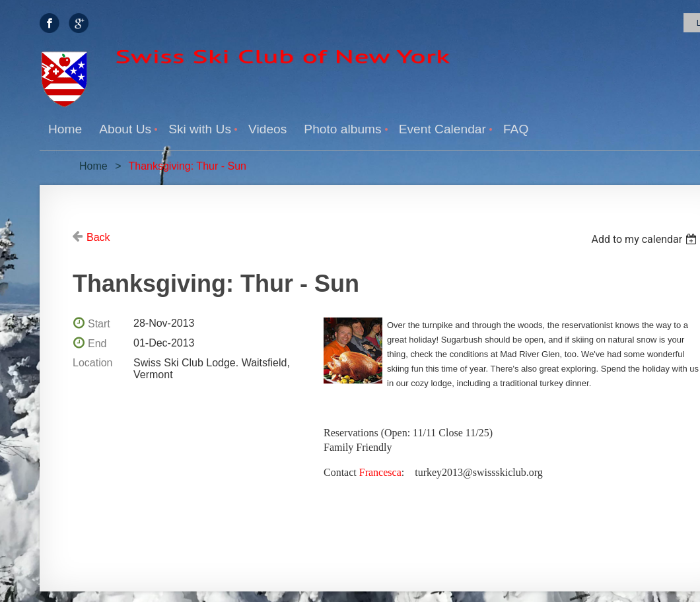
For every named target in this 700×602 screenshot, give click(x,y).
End (97, 344)
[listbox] (646, 239)
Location (93, 363)
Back (98, 237)
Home (93, 166)
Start (99, 324)
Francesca (380, 472)
